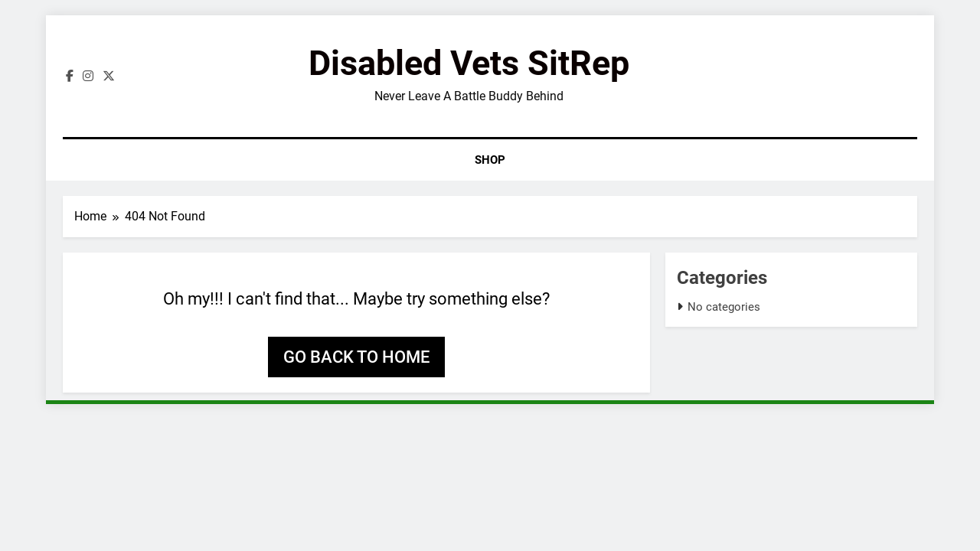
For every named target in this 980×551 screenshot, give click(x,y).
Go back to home (356, 357)
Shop (490, 160)
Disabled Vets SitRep (469, 63)
